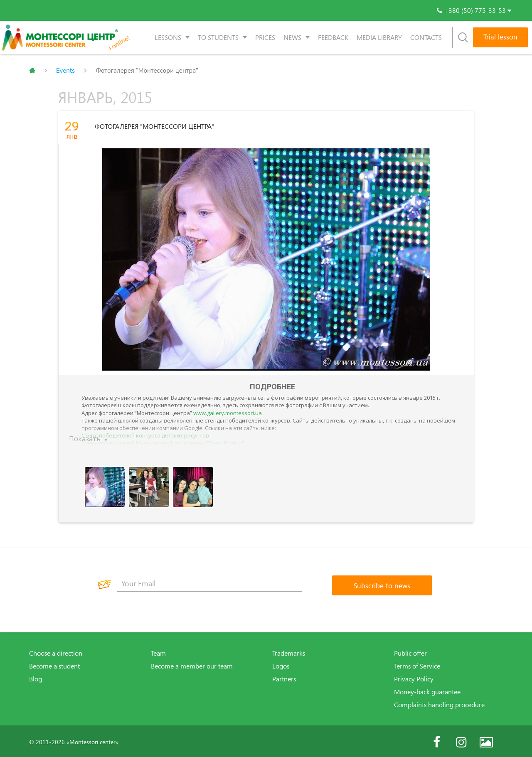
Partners (284, 677)
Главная (32, 71)
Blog (36, 677)
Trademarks (289, 651)
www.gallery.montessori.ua (228, 411)
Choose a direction (56, 651)
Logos (281, 664)
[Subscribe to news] (382, 584)
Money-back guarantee (427, 690)
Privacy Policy (414, 677)
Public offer (410, 651)
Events (65, 71)
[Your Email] (209, 582)
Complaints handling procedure (439, 703)
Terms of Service (417, 664)
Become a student (54, 664)
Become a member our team (192, 664)
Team (158, 651)
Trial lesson (500, 37)
